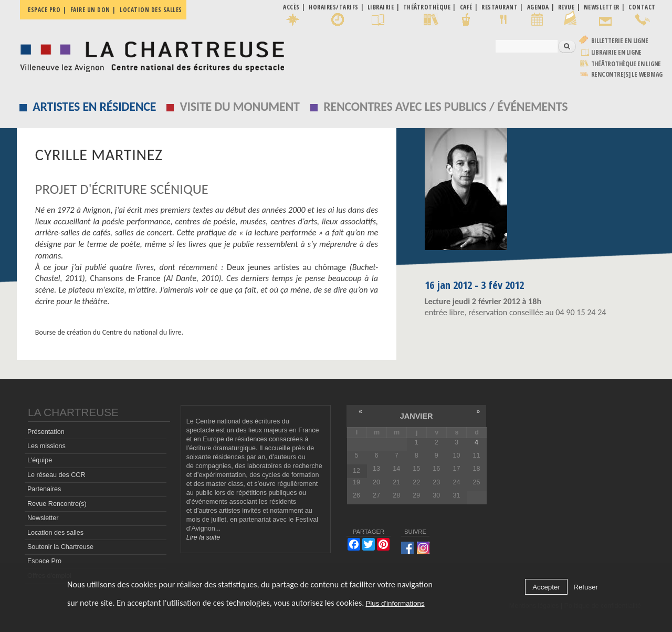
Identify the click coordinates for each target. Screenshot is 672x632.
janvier (417, 416)
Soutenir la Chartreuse (60, 547)
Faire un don (90, 10)
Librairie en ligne (617, 52)
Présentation (46, 432)
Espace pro (44, 10)
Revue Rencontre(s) (57, 504)
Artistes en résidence (94, 106)
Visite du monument (240, 106)
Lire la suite (203, 537)
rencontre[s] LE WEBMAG (627, 74)
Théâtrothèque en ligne (626, 64)
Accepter (546, 587)
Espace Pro (44, 561)
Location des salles (151, 10)
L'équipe (40, 460)
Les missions (46, 446)
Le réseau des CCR (56, 475)
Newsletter (43, 518)
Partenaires (44, 489)
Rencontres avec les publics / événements (445, 106)
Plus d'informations (395, 603)
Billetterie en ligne (620, 41)
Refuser (586, 587)
